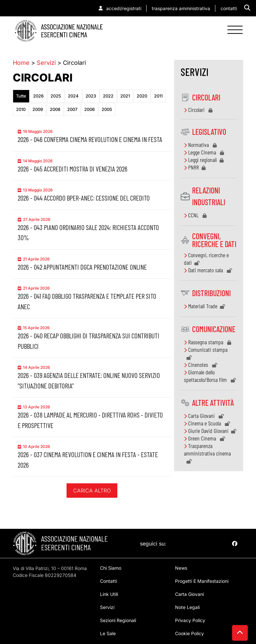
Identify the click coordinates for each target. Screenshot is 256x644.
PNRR (195, 167)
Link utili (109, 594)
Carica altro (92, 491)
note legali (187, 607)
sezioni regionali (118, 620)
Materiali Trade (205, 306)
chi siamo (111, 568)
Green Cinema (205, 438)
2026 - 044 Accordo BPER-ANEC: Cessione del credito (84, 198)
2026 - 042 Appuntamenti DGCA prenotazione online (82, 267)
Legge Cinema (204, 152)
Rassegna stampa (207, 342)
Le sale (108, 633)
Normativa (200, 145)
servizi (107, 607)
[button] (247, 8)
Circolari (198, 110)
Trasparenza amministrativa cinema (207, 453)
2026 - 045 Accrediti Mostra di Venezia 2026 (73, 169)
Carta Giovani (204, 416)
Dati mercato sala (208, 270)
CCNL (195, 215)
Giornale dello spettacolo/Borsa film (210, 376)
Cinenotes (201, 365)
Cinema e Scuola (207, 423)
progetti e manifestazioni (202, 581)
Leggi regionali (204, 160)
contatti (108, 581)
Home (21, 63)
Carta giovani (189, 594)
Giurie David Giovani (210, 431)
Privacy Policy (190, 620)
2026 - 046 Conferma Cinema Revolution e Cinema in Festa (90, 139)
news (181, 568)
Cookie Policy (189, 633)
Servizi (46, 63)
